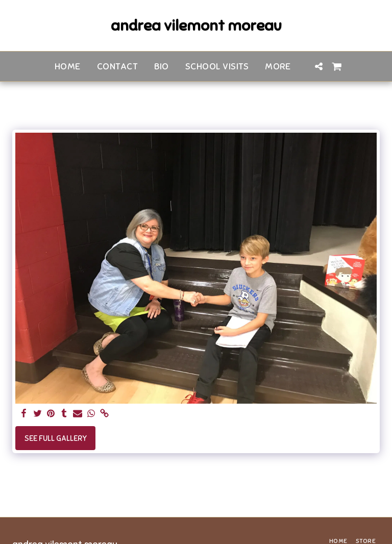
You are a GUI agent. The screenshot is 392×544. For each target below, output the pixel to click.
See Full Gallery (56, 438)
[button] (319, 66)
